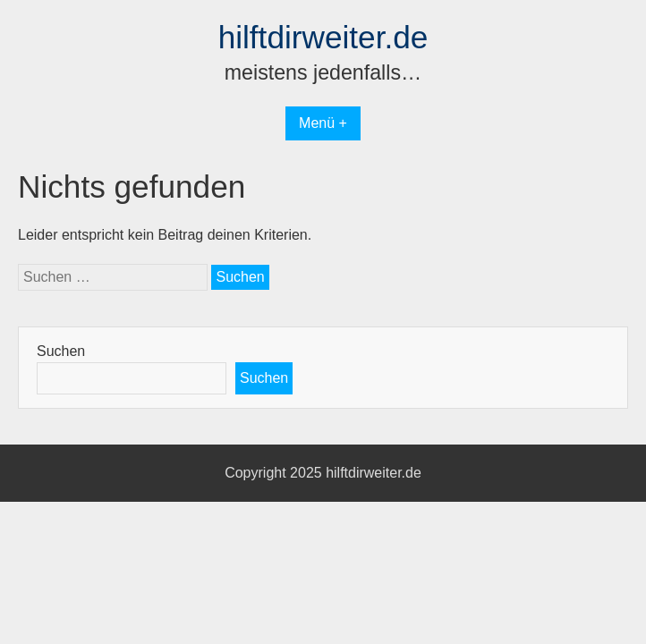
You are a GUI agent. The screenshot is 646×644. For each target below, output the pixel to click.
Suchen (61, 351)
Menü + (323, 123)
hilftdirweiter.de (323, 37)
